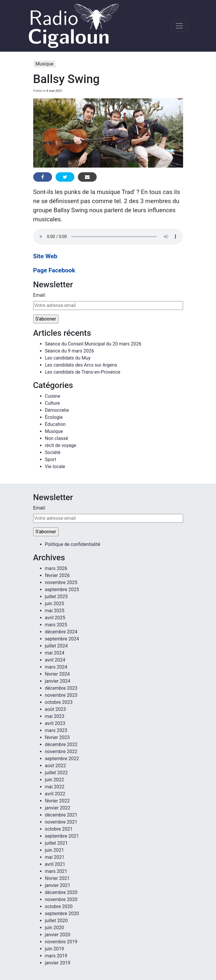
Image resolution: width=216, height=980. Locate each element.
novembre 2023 (61, 695)
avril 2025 (55, 618)
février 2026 (57, 575)
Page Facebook (54, 270)
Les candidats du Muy (68, 358)
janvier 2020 (58, 935)
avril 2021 (55, 864)
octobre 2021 (59, 829)
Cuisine (53, 396)
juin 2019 (55, 949)
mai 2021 (55, 857)
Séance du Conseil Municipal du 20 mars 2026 (93, 344)
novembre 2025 (61, 582)
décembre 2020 (61, 892)
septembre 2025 (62, 589)
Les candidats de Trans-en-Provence (83, 372)
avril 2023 (55, 723)
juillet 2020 (56, 921)
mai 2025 (55, 611)
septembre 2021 (62, 836)
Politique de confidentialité (73, 544)
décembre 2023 (61, 688)
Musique (45, 64)
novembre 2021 (61, 822)
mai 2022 (55, 787)
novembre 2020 (61, 899)
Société (53, 452)
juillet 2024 (56, 646)
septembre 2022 (62, 759)
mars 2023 (56, 730)
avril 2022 (55, 794)
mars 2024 (56, 667)
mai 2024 (55, 653)
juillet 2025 (56, 597)
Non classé (57, 438)
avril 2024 (55, 660)
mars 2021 (56, 871)
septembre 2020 (62, 914)
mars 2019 (56, 956)
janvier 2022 (58, 808)
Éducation (55, 424)
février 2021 (57, 878)
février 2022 (57, 801)
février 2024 (57, 674)
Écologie (54, 417)
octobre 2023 (59, 702)
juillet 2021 (56, 843)
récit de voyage (61, 445)
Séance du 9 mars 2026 (70, 351)
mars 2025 (56, 625)
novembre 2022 (61, 752)
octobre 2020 (59, 906)
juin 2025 (55, 604)
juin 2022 (55, 780)
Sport (51, 459)
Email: (40, 295)
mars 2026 (56, 568)
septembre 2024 (62, 639)
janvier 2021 (58, 885)
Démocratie (57, 410)
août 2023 (56, 709)
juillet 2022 (56, 773)
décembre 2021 (61, 815)
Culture (52, 403)
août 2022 (56, 766)
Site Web (45, 256)
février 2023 (57, 737)
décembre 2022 (61, 744)
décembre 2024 (61, 632)
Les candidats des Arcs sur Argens (81, 365)
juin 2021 (55, 850)
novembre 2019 (61, 942)
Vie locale (55, 467)
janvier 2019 (58, 963)
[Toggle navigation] (179, 26)
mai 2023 (55, 716)
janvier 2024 (58, 681)
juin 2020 (55, 928)
